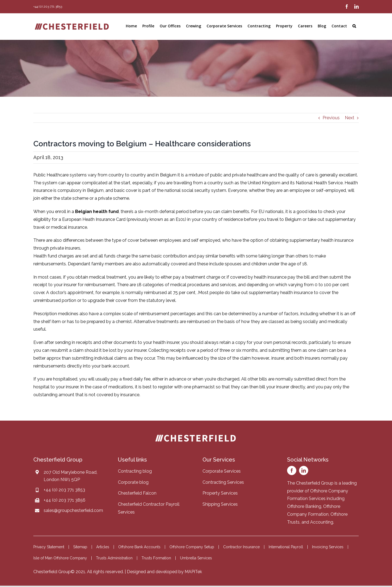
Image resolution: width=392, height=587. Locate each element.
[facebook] (292, 470)
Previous (331, 118)
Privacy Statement (49, 547)
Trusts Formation (156, 558)
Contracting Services (223, 482)
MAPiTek (193, 572)
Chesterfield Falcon (137, 493)
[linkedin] (304, 470)
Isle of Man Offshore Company (60, 558)
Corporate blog (133, 482)
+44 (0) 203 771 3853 (64, 490)
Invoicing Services (328, 547)
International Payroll (286, 547)
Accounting (322, 522)
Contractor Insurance (241, 547)
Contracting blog (135, 471)
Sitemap (80, 547)
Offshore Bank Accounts (139, 547)
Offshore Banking (304, 506)
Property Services (220, 493)
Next (350, 118)
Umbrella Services (196, 558)
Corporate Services (222, 471)
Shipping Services (220, 504)
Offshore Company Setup (192, 547)
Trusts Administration (114, 558)
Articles (103, 547)
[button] (354, 26)
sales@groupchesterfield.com (73, 510)
